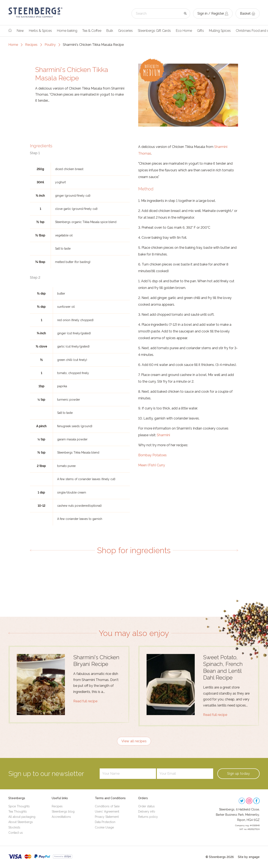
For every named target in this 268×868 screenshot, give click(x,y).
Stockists (14, 827)
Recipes (31, 45)
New (20, 31)
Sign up (238, 774)
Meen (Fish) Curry (152, 465)
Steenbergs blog (63, 812)
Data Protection (105, 822)
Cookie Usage (104, 827)
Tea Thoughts (18, 812)
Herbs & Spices (40, 31)
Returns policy (148, 817)
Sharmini (163, 435)
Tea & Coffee (92, 31)
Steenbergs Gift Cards (154, 31)
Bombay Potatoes (152, 455)
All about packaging (22, 817)
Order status (146, 806)
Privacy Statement (107, 817)
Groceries (125, 31)
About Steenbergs (21, 822)
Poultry (50, 45)
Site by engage (249, 857)
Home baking (67, 31)
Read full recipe (85, 701)
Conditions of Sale (107, 806)
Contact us (16, 833)
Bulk (110, 31)
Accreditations (61, 817)
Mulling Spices (220, 31)
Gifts (200, 31)
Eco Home (184, 31)
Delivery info (147, 812)
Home (13, 45)
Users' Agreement (107, 812)
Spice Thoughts (19, 806)
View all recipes (134, 741)
